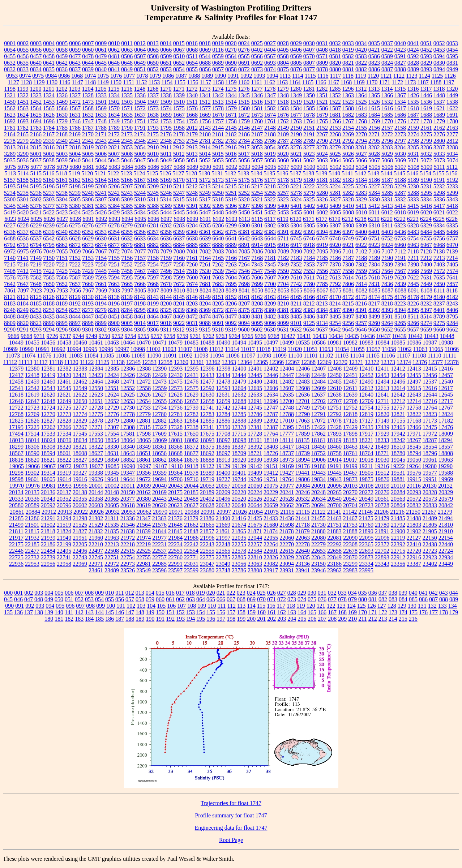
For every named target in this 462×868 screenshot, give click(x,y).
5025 (335, 154)
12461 (64, 382)
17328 (175, 427)
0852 (153, 69)
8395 (413, 310)
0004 (49, 43)
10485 (191, 343)
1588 (348, 108)
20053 (207, 486)
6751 (374, 238)
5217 (257, 186)
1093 (259, 76)
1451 (23, 102)
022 (231, 593)
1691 (452, 115)
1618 (413, 108)
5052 (205, 160)
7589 (88, 277)
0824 (387, 63)
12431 (191, 375)
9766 (261, 336)
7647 (23, 284)
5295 (426, 193)
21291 (48, 518)
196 (211, 619)
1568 (88, 108)
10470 (144, 343)
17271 (96, 427)
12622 (80, 395)
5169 (166, 180)
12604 (239, 388)
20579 (446, 499)
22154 (446, 538)
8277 (88, 310)
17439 (382, 427)
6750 (361, 238)
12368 (308, 362)
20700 (334, 505)
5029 (387, 154)
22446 (16, 551)
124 (351, 606)
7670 (166, 284)
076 (322, 599)
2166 (36, 134)
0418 (335, 50)
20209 (223, 492)
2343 (101, 141)
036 (373, 593)
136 (18, 612)
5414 (400, 206)
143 (89, 612)
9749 (91, 336)
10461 (96, 343)
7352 (296, 264)
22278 (303, 544)
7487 (153, 271)
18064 (128, 440)
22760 (175, 557)
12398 (223, 369)
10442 (415, 336)
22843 (318, 557)
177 (433, 612)
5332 (400, 199)
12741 (207, 408)
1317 (426, 89)
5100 (309, 167)
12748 (287, 408)
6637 (179, 238)
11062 (404, 349)
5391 (192, 206)
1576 (192, 108)
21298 (80, 518)
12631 (223, 395)
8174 (374, 297)
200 (251, 619)
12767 (446, 408)
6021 (439, 212)
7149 (36, 258)
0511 (192, 56)
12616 (430, 388)
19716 (191, 479)
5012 (179, 154)
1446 (426, 95)
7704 (283, 284)
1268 (153, 89)
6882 (153, 245)
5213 (205, 186)
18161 (318, 440)
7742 (296, 284)
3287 (439, 147)
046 (18, 599)
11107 (404, 356)
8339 (179, 310)
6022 (452, 212)
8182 (452, 297)
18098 (239, 440)
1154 (167, 82)
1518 (283, 102)
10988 (446, 343)
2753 (179, 141)
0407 (309, 50)
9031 (192, 323)
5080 (75, 167)
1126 (450, 76)
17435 (366, 427)
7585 (49, 277)
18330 (112, 447)
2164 (10, 134)
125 (362, 606)
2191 (309, 134)
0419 (348, 50)
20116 (414, 486)
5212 (192, 186)
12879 (112, 421)
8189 (62, 303)
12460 (48, 382)
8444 (75, 317)
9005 (127, 323)
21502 (48, 525)
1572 (140, 108)
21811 (16, 531)
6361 (205, 232)
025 (261, 593)
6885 (192, 245)
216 (413, 619)
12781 (175, 414)
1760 (257, 121)
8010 (179, 290)
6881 (140, 245)
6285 (205, 225)
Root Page (231, 840)
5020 (283, 154)
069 (251, 599)
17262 (48, 427)
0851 (140, 69)
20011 (128, 486)
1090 (220, 76)
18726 (271, 453)
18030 (64, 440)
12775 (96, 414)
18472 (366, 447)
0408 (322, 50)
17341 (207, 427)
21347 (144, 518)
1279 (283, 89)
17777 (287, 434)
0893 (426, 69)
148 (140, 612)
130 (412, 606)
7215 (10, 264)
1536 (426, 102)
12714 (414, 401)
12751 (334, 408)
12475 (175, 382)
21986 (191, 538)
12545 (64, 388)
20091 (318, 486)
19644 (128, 479)
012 (130, 593)
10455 (32, 343)
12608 (303, 388)
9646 (361, 330)
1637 (140, 115)
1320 (452, 89)
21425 (255, 518)
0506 (127, 56)
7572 (439, 271)
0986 (64, 76)
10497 (271, 343)
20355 (80, 499)
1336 (140, 95)
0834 (36, 69)
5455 (296, 212)
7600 (192, 277)
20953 (128, 512)
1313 (374, 89)
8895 (62, 323)
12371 (356, 362)
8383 (309, 310)
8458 (127, 317)
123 (341, 606)
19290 (445, 466)
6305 (309, 225)
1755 (192, 121)
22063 (303, 538)
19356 (144, 473)
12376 (420, 362)
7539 (218, 271)
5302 (36, 199)
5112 (452, 167)
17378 (239, 427)
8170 (335, 297)
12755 (382, 408)
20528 (287, 499)
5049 (166, 160)
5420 (23, 212)
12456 (430, 375)
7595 (127, 277)
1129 (39, 82)
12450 (334, 375)
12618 (16, 395)
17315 (144, 427)
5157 (10, 180)
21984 (175, 538)
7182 (283, 258)
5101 (322, 167)
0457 (36, 56)
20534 (318, 499)
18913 (223, 460)
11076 (44, 356)
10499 (287, 343)
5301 (23, 199)
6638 (192, 238)
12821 (398, 414)
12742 (223, 408)
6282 (166, 225)
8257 (75, 310)
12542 (32, 388)
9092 (231, 323)
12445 (255, 375)
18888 (207, 460)
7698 (244, 284)
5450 (244, 212)
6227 (10, 225)
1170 (372, 82)
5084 (127, 167)
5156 (452, 173)
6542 (49, 238)
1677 (296, 115)
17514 (32, 434)
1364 (361, 95)
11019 (279, 349)
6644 (270, 238)
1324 (49, 95)
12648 (48, 401)
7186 (335, 258)
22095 (366, 538)
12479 (239, 382)
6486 (452, 232)
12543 (48, 388)
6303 (283, 225)
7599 (179, 277)
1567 (75, 108)
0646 (114, 63)
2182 (231, 134)
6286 (218, 225)
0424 (413, 50)
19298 (16, 473)
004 (49, 593)
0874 (270, 69)
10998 (138, 349)
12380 (32, 369)
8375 (244, 310)
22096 (382, 538)
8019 (192, 290)
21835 (112, 531)
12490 (366, 382)
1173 (410, 82)
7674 (192, 284)
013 (140, 593)
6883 (166, 245)
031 (322, 593)
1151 (129, 82)
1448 (439, 95)
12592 (207, 388)
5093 (244, 167)
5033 (439, 154)
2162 (439, 128)
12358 (165, 362)
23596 (159, 570)
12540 (446, 382)
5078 (49, 167)
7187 (348, 258)
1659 (166, 115)
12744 (239, 408)
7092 (309, 251)
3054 (270, 147)
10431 (304, 336)
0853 (166, 69)
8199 (153, 303)
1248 (140, 89)
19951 (430, 479)
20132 (445, 486)
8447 (88, 317)
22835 (303, 557)
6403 (387, 232)
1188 (436, 82)
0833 (23, 69)
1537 (439, 102)
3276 (296, 147)
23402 (430, 564)
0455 (10, 56)
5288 (413, 193)
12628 (175, 395)
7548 (270, 271)
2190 (296, 134)
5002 (49, 154)
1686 (400, 115)
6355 (127, 232)
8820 (23, 323)
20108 (366, 486)
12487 (350, 382)
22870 (350, 557)
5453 (283, 212)
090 (9, 606)
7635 (439, 277)
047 (29, 599)
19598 (16, 479)
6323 (400, 225)
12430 (175, 375)
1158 (218, 82)
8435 (49, 317)
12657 (191, 401)
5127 (178, 173)
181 (59, 619)
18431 (303, 447)
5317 (205, 199)
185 (99, 619)
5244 (140, 193)
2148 (270, 128)
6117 (270, 219)
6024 (23, 219)
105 (161, 606)
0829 (426, 63)
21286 (32, 518)
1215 (114, 89)
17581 (128, 434)
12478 (223, 382)
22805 (239, 557)
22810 (255, 557)
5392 (205, 206)
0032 (335, 43)
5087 (166, 167)
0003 (36, 43)
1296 (348, 89)
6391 (283, 232)
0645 (101, 63)
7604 (231, 277)
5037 (36, 160)
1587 (335, 108)
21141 (334, 512)
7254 (153, 264)
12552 (128, 388)
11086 (123, 356)
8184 (23, 303)
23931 (287, 570)
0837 (75, 69)
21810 (446, 525)
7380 (348, 264)
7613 (335, 277)
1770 (387, 121)
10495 (255, 343)
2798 (413, 141)
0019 (218, 43)
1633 (101, 115)
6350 (75, 232)
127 (382, 606)
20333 (16, 499)
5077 (36, 167)
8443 (62, 317)
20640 (239, 505)
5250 (218, 193)
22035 (239, 538)
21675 (255, 525)
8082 (362, 290)
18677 (191, 453)
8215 (348, 303)
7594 (114, 277)
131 (422, 606)
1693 (23, 121)
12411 (382, 369)
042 (433, 593)
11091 (170, 356)
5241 (101, 193)
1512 (205, 102)
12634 (271, 395)
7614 (348, 277)
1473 (88, 102)
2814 (23, 147)
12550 (96, 388)
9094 (244, 323)
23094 (287, 564)
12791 (318, 414)
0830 (439, 63)
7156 (127, 258)
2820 (101, 147)
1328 (88, 95)
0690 (231, 63)
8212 (309, 303)
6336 (10, 232)
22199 (64, 544)
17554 (112, 434)
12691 (255, 401)
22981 (144, 564)
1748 (101, 121)
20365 (112, 499)
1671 (231, 115)
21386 (207, 518)
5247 (179, 193)
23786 (239, 570)
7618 (374, 277)
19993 (64, 486)
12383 (80, 369)
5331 (387, 199)
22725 (16, 557)
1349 (296, 95)
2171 (101, 134)
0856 (205, 69)
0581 (335, 56)
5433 (127, 212)
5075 (10, 167)
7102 (362, 251)
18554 (430, 447)
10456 (48, 343)
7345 (270, 264)
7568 (413, 271)
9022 (179, 323)
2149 (283, 128)
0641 (49, 63)
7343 (257, 264)
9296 (62, 330)
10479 (175, 343)
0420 (361, 50)
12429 (159, 375)
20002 (112, 486)
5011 (166, 154)
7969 (101, 290)
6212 (348, 219)
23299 (350, 564)
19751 (271, 479)
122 (331, 606)
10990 (26, 349)
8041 (244, 290)
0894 (439, 69)
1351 (322, 95)
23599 (191, 570)
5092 (231, 167)
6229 (36, 225)
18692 (207, 453)
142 (79, 612)
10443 (431, 336)
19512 (382, 473)
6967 (426, 245)
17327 (159, 427)
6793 (23, 245)
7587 (75, 277)
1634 (114, 115)
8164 (283, 297)
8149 (205, 297)
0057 (49, 50)
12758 (414, 408)
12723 (32, 408)
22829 (287, 557)
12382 (64, 369)
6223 (413, 219)
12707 (334, 401)
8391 (361, 310)
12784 (223, 414)
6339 (49, 232)
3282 (374, 147)
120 (311, 606)
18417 (287, 447)
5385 (127, 206)
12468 (112, 382)
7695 (231, 284)
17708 (223, 434)
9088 (205, 323)
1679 (322, 115)
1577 (205, 108)
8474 (205, 317)
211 (362, 619)
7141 (23, 258)
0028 (283, 43)
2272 (387, 134)
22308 (350, 544)
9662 (452, 330)
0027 (270, 43)
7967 (88, 290)
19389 (207, 473)
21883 (334, 531)
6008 (348, 212)
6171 (309, 219)
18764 (366, 453)
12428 (144, 375)
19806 (303, 479)
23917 (271, 570)
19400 (223, 473)
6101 (205, 219)
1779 (439, 121)
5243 (127, 193)
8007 (153, 290)
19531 (398, 473)
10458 (64, 343)
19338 (96, 473)
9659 (426, 330)
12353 (149, 362)
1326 (62, 95)
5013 (192, 154)
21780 (382, 525)
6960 (400, 245)
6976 (36, 251)
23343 (382, 564)
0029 (296, 43)
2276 (439, 134)
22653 (318, 551)
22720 (414, 551)
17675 (207, 434)
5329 (361, 199)
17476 (446, 427)
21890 (366, 531)
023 (241, 593)
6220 (387, 219)
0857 (218, 69)
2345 (127, 141)
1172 (397, 82)
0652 (179, 63)
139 (49, 612)
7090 (296, 251)
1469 (62, 102)
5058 (270, 160)
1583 (283, 108)
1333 (101, 95)
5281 (335, 193)
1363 (348, 95)
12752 (350, 408)
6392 (296, 232)
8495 (335, 317)
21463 (334, 518)
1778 (426, 121)
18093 (208, 440)
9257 (361, 323)
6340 (62, 232)
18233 (382, 440)
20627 (191, 505)
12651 (96, 401)
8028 (218, 290)
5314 (166, 199)
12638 (334, 395)
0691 (244, 63)
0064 (140, 50)
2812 (452, 141)
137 (29, 612)
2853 (127, 147)
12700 (287, 401)
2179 (192, 134)
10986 (414, 343)
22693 (366, 551)
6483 (413, 232)
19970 (17, 486)
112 (231, 606)
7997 (127, 290)
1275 (231, 89)
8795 (452, 317)
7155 (114, 258)
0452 (426, 50)
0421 (374, 50)
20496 (223, 499)
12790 (303, 414)
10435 (352, 336)
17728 (255, 434)
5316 (192, 199)
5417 (439, 206)
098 (90, 606)
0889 (413, 69)
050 (59, 599)
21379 (191, 518)
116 (271, 606)
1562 (10, 108)
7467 (140, 271)
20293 (414, 492)
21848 (191, 531)
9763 (222, 336)
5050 (179, 160)
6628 (75, 238)
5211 (179, 186)
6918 (309, 245)
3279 (335, 147)
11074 (28, 356)
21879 (303, 531)
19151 (271, 466)
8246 (10, 310)
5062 (309, 160)
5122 (113, 173)
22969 (80, 564)
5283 (361, 193)
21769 (366, 525)
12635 (287, 395)
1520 (309, 102)
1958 (179, 128)
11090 (154, 356)
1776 (400, 121)
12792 (334, 414)
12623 (96, 395)
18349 (144, 447)
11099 (280, 356)
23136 (303, 564)
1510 (179, 102)
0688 (205, 63)
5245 (153, 193)
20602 (80, 505)
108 (192, 606)
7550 (283, 271)
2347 (153, 141)
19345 (112, 473)
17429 (350, 427)
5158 (23, 180)
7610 (296, 277)
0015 (179, 43)
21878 (287, 531)
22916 (414, 557)
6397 (348, 232)
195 (201, 619)
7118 (413, 251)
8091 (414, 290)
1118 (348, 76)
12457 (446, 375)
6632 (127, 238)
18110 (271, 440)
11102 (326, 356)
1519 (296, 102)
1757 (218, 121)
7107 (388, 251)
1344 (231, 95)
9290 (10, 330)
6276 (88, 225)
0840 (101, 69)
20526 (255, 499)
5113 (10, 173)
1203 (74, 89)
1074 (90, 76)
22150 (430, 538)
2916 (231, 147)
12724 (48, 408)
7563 (374, 271)
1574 (166, 108)
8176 (400, 297)
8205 (218, 303)
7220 (49, 264)
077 (332, 599)
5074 (452, 160)
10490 (223, 343)
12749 (303, 408)
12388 (144, 369)
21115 (303, 512)
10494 (239, 343)
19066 (33, 466)
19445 (334, 473)
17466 (414, 427)
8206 (231, 303)
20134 (16, 492)
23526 (128, 570)
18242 (398, 440)
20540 (334, 499)
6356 (140, 232)
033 (342, 593)
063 (191, 599)
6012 (387, 212)
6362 (218, 232)
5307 (101, 199)
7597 (153, 277)
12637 (318, 395)
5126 (165, 173)
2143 (205, 128)
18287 (429, 440)
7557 (335, 271)
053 (89, 599)
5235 (23, 193)
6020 (426, 212)
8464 (153, 317)
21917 (16, 538)
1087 (181, 76)
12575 (191, 388)
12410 (366, 369)
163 (292, 612)
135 (8, 612)
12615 (414, 388)
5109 (427, 167)
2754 (192, 141)
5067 (374, 160)
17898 (350, 434)
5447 (205, 212)
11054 (342, 349)
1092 (246, 76)
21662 (191, 525)
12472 (144, 382)
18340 (128, 447)
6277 (101, 225)
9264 (387, 323)
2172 (114, 134)
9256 (348, 323)
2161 (426, 128)
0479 (101, 56)
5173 (218, 180)
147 (130, 612)
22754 (128, 557)
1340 (192, 95)
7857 (452, 284)
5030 (400, 154)
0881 (348, 69)
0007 (88, 43)
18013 (17, 440)
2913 (192, 147)
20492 (207, 499)
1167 (333, 82)
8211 (296, 303)
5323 (283, 199)
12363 (229, 362)
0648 (127, 63)
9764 (235, 336)
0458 (49, 56)
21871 (255, 531)
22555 (207, 551)
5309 (127, 199)
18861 (144, 460)
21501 (32, 525)
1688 (426, 115)
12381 (48, 369)
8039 (231, 290)
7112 (400, 251)
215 (403, 619)
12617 (446, 388)
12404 (287, 369)
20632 (223, 505)
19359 (159, 473)
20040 (159, 486)
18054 (112, 440)
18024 (48, 440)
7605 (244, 277)
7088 (270, 251)
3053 (257, 147)
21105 (287, 512)
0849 (127, 69)
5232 (439, 186)
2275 (426, 134)
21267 (429, 512)
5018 (257, 154)
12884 (191, 421)
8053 (283, 290)
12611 (350, 388)
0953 (12, 76)
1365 (374, 95)
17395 (287, 427)
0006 (75, 43)
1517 (270, 102)
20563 (398, 499)
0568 (283, 56)
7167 (244, 258)
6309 (361, 225)
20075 (271, 486)
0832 (10, 69)
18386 (223, 447)
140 (59, 612)
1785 (62, 128)
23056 (239, 564)
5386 (140, 206)
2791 (335, 141)
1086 (168, 76)
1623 (10, 115)
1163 (282, 82)
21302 (96, 518)
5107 (401, 167)
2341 (75, 141)
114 (251, 606)
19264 (414, 466)
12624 (112, 395)
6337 (23, 232)
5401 (296, 206)
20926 (97, 512)
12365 (261, 362)
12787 (271, 414)
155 (211, 612)
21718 (303, 525)
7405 (452, 264)
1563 (23, 108)
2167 (49, 134)
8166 (309, 297)
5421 (36, 212)
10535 (303, 343)
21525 (80, 525)
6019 (413, 212)
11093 (201, 356)
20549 (366, 499)
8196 (114, 303)
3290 (23, 154)
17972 (430, 434)
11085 (107, 356)
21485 (398, 518)
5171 (192, 180)
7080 (179, 251)
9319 (231, 330)
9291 (23, 330)
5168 (153, 180)
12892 (271, 421)
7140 (10, 258)
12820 (382, 414)
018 (191, 593)
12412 (398, 369)
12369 (324, 362)
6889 (231, 245)
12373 (388, 362)
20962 (144, 512)
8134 (101, 297)
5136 (282, 173)
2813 (10, 147)
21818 (48, 531)
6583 (62, 238)
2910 (153, 147)
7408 (10, 271)
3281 (361, 147)
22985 (159, 564)
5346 (23, 206)
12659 (223, 401)
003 (39, 593)
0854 (179, 69)
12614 (398, 388)
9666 (13, 336)
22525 (144, 551)
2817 (62, 147)
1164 (295, 82)
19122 (207, 466)
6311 (387, 225)
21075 (271, 512)
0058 (62, 50)
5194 (23, 186)
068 (241, 599)
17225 (32, 427)
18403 (271, 447)
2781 (205, 141)
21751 (334, 525)
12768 (16, 414)
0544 (205, 56)
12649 (64, 401)
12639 (350, 395)
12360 (181, 362)
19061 (430, 460)
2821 (114, 147)
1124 (425, 76)
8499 (374, 317)
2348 (166, 141)
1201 (48, 89)
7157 (140, 258)
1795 (166, 128)
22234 (175, 544)
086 (423, 599)
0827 (400, 63)
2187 (257, 134)
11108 (419, 356)
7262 (218, 264)
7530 (205, 271)
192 (170, 619)
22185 (32, 544)
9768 (274, 336)
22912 (398, 557)
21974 (144, 538)
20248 (318, 492)
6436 (400, 232)
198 (231, 619)
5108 (414, 167)
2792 (348, 141)
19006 (318, 460)
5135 (269, 173)
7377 (322, 264)
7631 (426, 277)
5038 (49, 160)
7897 (23, 290)
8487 (322, 317)
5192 (452, 180)
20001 (96, 486)
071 (271, 599)
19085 (112, 466)
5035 (10, 160)
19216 (382, 466)
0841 (114, 69)
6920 (335, 245)
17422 (318, 427)
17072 (318, 421)
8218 (387, 303)
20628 (207, 505)
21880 (318, 531)
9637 (322, 330)
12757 (398, 408)
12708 (350, 401)
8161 (244, 297)
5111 (439, 167)
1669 (205, 115)
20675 (303, 505)
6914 (257, 245)
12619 (32, 395)
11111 (450, 356)
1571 (127, 108)
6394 (322, 232)
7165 (218, 258)
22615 (287, 551)
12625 (128, 395)
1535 (413, 102)
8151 (218, 297)
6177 (322, 219)
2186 (244, 134)
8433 (36, 317)
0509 (166, 56)
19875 (366, 479)
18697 (223, 453)
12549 (80, 388)
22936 (16, 564)
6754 (413, 238)
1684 (374, 115)
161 (271, 612)
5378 (62, 206)
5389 (166, 206)
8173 (361, 297)
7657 (75, 284)
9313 (192, 330)
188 (130, 619)
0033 (348, 43)
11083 (75, 356)
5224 (335, 186)
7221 (62, 264)
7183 (296, 258)
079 (352, 599)
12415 (430, 369)
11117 (40, 362)
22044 (255, 538)
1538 (452, 102)
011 (119, 593)
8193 (88, 303)
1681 (335, 115)
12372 (372, 362)
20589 (32, 505)
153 (191, 612)
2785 (257, 141)
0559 (218, 56)
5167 (140, 180)
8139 (127, 297)
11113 (25, 362)
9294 (49, 330)
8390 (348, 310)
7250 (101, 264)
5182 (335, 180)
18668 (175, 453)
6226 (452, 219)
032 (332, 593)
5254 (257, 193)
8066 (309, 290)
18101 (255, 440)
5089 (192, 167)
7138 (439, 251)
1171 (384, 82)
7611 (309, 277)
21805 (430, 525)
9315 (205, 330)
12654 (144, 401)
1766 (335, 121)
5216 (244, 186)
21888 (350, 531)
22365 (366, 544)
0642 (62, 63)
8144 (166, 297)
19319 (64, 473)
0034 (361, 43)
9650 (374, 330)
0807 (309, 63)
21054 (256, 512)
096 (70, 606)
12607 (287, 388)
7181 (270, 258)
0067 (179, 50)
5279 (309, 193)
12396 (207, 369)
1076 (116, 76)
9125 (309, 323)
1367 (400, 95)
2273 (400, 134)
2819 (88, 147)
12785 (239, 414)
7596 (140, 277)
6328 (413, 225)
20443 (159, 499)
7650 (49, 284)
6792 (10, 245)
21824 (64, 531)
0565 (244, 56)
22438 (430, 544)
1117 (335, 76)
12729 (112, 408)
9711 (39, 336)
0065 (153, 50)
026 (271, 593)
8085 (375, 290)
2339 (49, 141)
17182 (446, 421)
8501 (387, 317)
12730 (128, 408)
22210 (96, 544)
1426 (413, 95)
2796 (387, 141)
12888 (239, 421)
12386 (128, 369)
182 (69, 619)
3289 (10, 154)
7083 (218, 251)
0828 (413, 63)
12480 (255, 382)
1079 (155, 76)
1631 (75, 115)
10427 (288, 336)
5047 (140, 160)
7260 (192, 264)
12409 (350, 369)
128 (392, 606)
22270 (287, 544)
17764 (271, 434)
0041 (413, 43)
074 (302, 599)
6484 (426, 232)
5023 (309, 154)
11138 (118, 362)
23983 (350, 570)
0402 (257, 50)
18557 (446, 447)
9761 (196, 336)
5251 (231, 193)
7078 (153, 251)
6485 (439, 232)
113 (241, 606)
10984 (382, 343)
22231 (159, 544)
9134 (322, 323)
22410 (414, 544)
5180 (309, 180)
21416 (239, 518)
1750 (127, 121)
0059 (75, 50)
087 (433, 599)
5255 (270, 193)
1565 (49, 108)
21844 (159, 531)
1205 (100, 89)
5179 (296, 180)
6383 (270, 232)
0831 (452, 63)
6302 (270, 225)
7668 (153, 284)
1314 (387, 89)
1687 (413, 115)
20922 (81, 512)
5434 (140, 212)
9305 (140, 330)
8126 (49, 297)
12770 (48, 414)
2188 (270, 134)
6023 (10, 219)
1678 (309, 115)
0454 (452, 50)
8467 (166, 317)
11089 (138, 356)
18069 (160, 440)
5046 (127, 160)
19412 (271, 473)
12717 (446, 401)
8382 (296, 310)
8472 (192, 317)
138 (39, 612)
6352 (88, 232)
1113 (285, 76)
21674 (239, 525)
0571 (322, 56)
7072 (114, 251)
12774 (80, 414)
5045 (114, 160)
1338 (166, 95)
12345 (133, 362)
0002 (23, 43)
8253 (49, 310)
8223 (400, 303)
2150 (296, 128)
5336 (439, 199)
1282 (322, 89)
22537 (159, 551)
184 (89, 619)
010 (110, 593)
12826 (32, 421)
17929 (382, 434)
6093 (114, 219)
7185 (322, 258)
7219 (36, 264)
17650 (191, 434)
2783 (231, 141)
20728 (382, 505)
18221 (366, 440)
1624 (23, 115)
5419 (10, 212)
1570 (114, 108)
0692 (257, 63)
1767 (348, 121)
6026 (49, 219)
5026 (348, 154)
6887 (205, 245)
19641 (112, 479)
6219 (374, 219)
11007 (185, 349)
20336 (32, 499)
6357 (153, 232)
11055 (357, 349)
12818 (350, 414)
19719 (207, 479)
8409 (23, 317)
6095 (140, 219)
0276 (244, 50)
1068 (77, 76)
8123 (23, 297)
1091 (233, 76)
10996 (106, 349)
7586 (62, 277)
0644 (88, 63)
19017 (350, 460)
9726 (52, 336)
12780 (159, 414)
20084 (303, 486)
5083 (114, 167)
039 (403, 593)
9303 (114, 330)
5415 (413, 206)
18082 (192, 440)
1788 (101, 128)
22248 (223, 544)
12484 (318, 382)
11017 (247, 349)
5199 (88, 186)
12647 (32, 401)
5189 (413, 180)
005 (59, 593)
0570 (309, 56)
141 (69, 612)
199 (241, 619)
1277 (257, 89)
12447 (287, 375)
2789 (309, 141)
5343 (452, 199)
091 (20, 606)
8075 (335, 290)
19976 (33, 486)
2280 (36, 141)
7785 (322, 284)
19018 (366, 460)
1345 (244, 95)
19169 (287, 466)
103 (141, 606)
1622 (452, 108)
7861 (10, 290)
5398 (257, 206)
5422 (49, 212)
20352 (64, 499)
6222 (400, 219)
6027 (62, 219)
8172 (348, 297)
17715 (239, 434)
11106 (388, 356)
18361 (159, 447)
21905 (430, 531)
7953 (62, 290)
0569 (296, 56)
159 (251, 612)
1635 (127, 115)
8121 (10, 297)
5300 (10, 199)
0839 (88, 69)
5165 (114, 180)
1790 (127, 128)
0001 (10, 43)
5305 (75, 199)
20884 (33, 512)
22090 (350, 538)
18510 (398, 447)
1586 (322, 108)
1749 (114, 121)
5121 (100, 173)
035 (363, 593)
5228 (387, 186)
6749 (348, 238)
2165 (23, 134)
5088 (179, 167)
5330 (374, 199)
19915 (414, 479)
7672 (179, 284)
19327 (80, 473)
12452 (366, 375)
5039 (62, 160)
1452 (36, 102)
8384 (322, 310)
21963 (112, 538)
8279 (101, 310)
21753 (350, 525)
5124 (139, 173)
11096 (232, 356)
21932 (32, 538)
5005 (88, 154)
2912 (179, 147)
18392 (255, 447)
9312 (179, 330)
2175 (153, 134)
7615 (361, 277)
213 (383, 619)
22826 (271, 557)
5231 (426, 186)
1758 (231, 121)
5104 (362, 167)
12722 (16, 408)
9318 (218, 330)
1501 (101, 102)
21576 (159, 525)
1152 (141, 82)
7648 (36, 284)
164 (302, 612)
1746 (75, 121)
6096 (153, 219)
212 (373, 619)
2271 (374, 134)
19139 (239, 466)
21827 (80, 531)
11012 (216, 349)
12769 (32, 414)
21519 (64, 525)
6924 (387, 245)
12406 (303, 369)
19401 (239, 473)
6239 (49, 225)
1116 (323, 76)
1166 (320, 82)
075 (312, 599)
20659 (271, 505)
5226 (361, 186)
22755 (144, 557)
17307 (112, 427)
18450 (318, 447)
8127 (62, 297)
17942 (398, 434)
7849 (426, 284)
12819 (366, 414)
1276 (244, 89)
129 (402, 606)
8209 (270, 303)
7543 (231, 271)
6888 (218, 245)
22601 (271, 551)
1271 (179, 89)
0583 (361, 56)
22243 (207, 544)
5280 (322, 193)
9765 (248, 336)
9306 (153, 330)
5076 (23, 167)
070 (261, 599)
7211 (413, 258)
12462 (80, 382)
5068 (387, 160)
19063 (446, 460)
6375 (231, 232)
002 (29, 593)
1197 (448, 82)
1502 (114, 102)
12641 (382, 395)
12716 (430, 401)
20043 (175, 486)
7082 (205, 251)
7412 (23, 271)
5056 (244, 160)
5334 (426, 199)
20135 (32, 492)
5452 (270, 212)
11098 (264, 356)
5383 (101, 206)
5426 (101, 212)
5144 (386, 173)
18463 (350, 447)
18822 (64, 460)
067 (231, 599)
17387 (271, 427)
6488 (10, 238)
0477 (75, 56)
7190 (387, 258)
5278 (296, 193)
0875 (283, 69)
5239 (75, 193)
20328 (430, 492)
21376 (175, 518)
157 (231, 612)
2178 (179, 134)
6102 (218, 219)
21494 (446, 518)
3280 (348, 147)
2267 (322, 134)
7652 (62, 284)
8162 (257, 297)
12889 (255, 421)
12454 (398, 375)
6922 (361, 245)
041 (423, 593)
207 (322, 619)
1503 (127, 102)
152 (180, 612)
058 (140, 599)
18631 (112, 453)
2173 (127, 134)
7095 (322, 251)
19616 (80, 479)
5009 (140, 154)
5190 (426, 180)
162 (282, 612)
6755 (426, 238)
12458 (16, 382)
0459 (62, 56)
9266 (413, 323)
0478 (88, 56)
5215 (231, 186)
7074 (127, 251)
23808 (255, 570)
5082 (101, 167)
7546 (244, 271)
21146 (366, 512)
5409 (335, 206)
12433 (207, 375)
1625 (36, 115)
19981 (48, 486)
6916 (283, 245)
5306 (88, 199)
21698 (287, 525)
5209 (153, 186)
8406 (452, 310)
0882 (361, 69)
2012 (192, 128)
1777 (413, 121)
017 (180, 593)
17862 (318, 434)
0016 (192, 43)
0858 (231, 69)
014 (150, 593)
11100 (295, 356)
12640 (366, 395)
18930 (255, 460)
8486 (309, 317)
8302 (153, 310)
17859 (303, 434)
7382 (361, 264)
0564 (231, 56)
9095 (257, 323)
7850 (439, 284)
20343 (48, 499)
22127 (414, 538)
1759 (244, 121)
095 (60, 606)
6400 (361, 232)
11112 (10, 362)
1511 (192, 102)
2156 (374, 128)
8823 (36, 323)
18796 (430, 453)
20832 (414, 505)
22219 (144, 544)
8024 (205, 290)
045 (8, 599)
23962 (334, 570)
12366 (277, 362)
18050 (96, 440)
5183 (348, 180)
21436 (287, 518)
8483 (283, 317)
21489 (430, 518)
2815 (36, 147)
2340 (62, 141)
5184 (361, 180)
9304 (127, 330)
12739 (191, 408)
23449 (446, 564)
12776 (112, 414)
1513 (218, 102)
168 (342, 612)
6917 (296, 245)
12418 (32, 375)
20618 (128, 505)
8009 (166, 290)
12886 (223, 421)
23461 (96, 570)
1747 (88, 121)
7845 (413, 284)
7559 (361, 271)
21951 (80, 538)
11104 (357, 356)
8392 (374, 310)
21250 (413, 512)
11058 (389, 349)
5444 (166, 212)
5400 (283, 206)
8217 (374, 303)
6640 (218, 238)
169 (352, 612)
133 (442, 606)
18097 (223, 440)
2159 (413, 128)
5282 (348, 193)
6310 (374, 225)
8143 (153, 297)
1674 (270, 115)
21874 (271, 531)
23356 (398, 564)
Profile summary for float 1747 (231, 815)
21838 (128, 531)
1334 (114, 95)
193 (180, 619)
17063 (303, 421)
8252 (36, 310)
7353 (309, 264)
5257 (283, 193)
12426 (128, 375)
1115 (310, 76)
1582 (270, 108)
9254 (335, 323)
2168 (62, 134)
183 (79, 619)
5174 (231, 180)
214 (393, 619)
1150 (116, 82)
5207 (127, 186)
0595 (452, 56)
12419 (48, 375)
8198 (140, 303)
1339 (179, 95)
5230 (413, 186)
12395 (191, 369)
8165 (296, 297)
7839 (400, 284)
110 (212, 606)
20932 (112, 512)
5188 (400, 180)
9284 (452, 323)
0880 (335, 69)
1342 (218, 95)
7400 (426, 264)
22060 (287, 538)
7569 (426, 271)
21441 (303, 518)
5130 (204, 173)
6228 (23, 225)
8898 (88, 323)
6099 (192, 219)
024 (251, 593)
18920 (239, 460)
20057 (223, 486)
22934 (446, 557)
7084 (231, 251)
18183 (350, 440)
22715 (398, 551)
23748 (223, 570)
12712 (398, 401)
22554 (191, 551)
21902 (414, 531)
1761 (270, 121)
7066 (88, 251)
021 (221, 593)
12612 (366, 388)
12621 (64, 395)
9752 (117, 336)
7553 (309, 271)
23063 (255, 564)
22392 (398, 544)
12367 (292, 362)
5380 (75, 206)
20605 (112, 505)
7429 (88, 271)
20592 (48, 505)
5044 (101, 160)
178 (444, 612)
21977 (159, 538)
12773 (64, 414)
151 (170, 612)
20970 (160, 512)
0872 (244, 69)
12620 (48, 395)
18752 (318, 453)
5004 (75, 154)
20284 (398, 492)
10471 (159, 343)
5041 (88, 160)
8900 (114, 323)
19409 (255, 473)
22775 (207, 557)
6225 (439, 219)
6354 (114, 232)
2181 (218, 134)
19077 (96, 466)
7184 (309, 258)
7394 (400, 264)
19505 (366, 473)
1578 (218, 108)
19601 (32, 479)
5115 (36, 173)
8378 (257, 310)
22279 (318, 544)
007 (79, 593)
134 (453, 606)
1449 (452, 95)
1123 (412, 76)
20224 (255, 492)
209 (342, 619)
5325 (309, 199)
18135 (302, 440)
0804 (283, 63)
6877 (114, 245)
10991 (42, 349)
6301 (257, 225)
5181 (322, 180)
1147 (77, 82)
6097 (166, 219)
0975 (38, 76)
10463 (112, 343)
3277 (309, 147)
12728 (96, 408)
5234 (10, 193)
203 (282, 619)
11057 (373, 349)
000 (8, 593)
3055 (283, 147)
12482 (287, 382)
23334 (366, 564)
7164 (205, 258)
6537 (36, 238)
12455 (414, 375)
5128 (191, 173)
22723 (430, 551)
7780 (309, 284)
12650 (80, 401)
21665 (207, 525)
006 (69, 593)
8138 (114, 297)
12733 (144, 408)
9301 (88, 330)
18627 (96, 453)
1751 (140, 121)
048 (39, 599)
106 (171, 606)
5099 (296, 167)
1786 (75, 128)
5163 (88, 180)
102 (131, 606)
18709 (239, 453)
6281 (153, 225)
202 (271, 619)
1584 (296, 108)
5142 (360, 173)
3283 (387, 147)
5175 (244, 180)
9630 (270, 330)
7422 (49, 271)
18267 (414, 440)
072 (282, 599)
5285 (387, 193)
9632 (296, 330)
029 (302, 593)
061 (170, 599)
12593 (223, 388)
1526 (374, 102)
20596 (64, 505)
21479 (382, 518)
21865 (239, 531)
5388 (153, 206)
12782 (191, 414)
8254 (62, 310)
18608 (80, 453)
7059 (75, 251)
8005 (140, 290)
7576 (10, 277)
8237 (439, 303)
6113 (244, 219)
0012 (140, 43)
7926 (49, 290)
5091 (218, 167)
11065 (436, 349)
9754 (131, 336)
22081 (334, 538)
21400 (223, 518)
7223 (88, 264)
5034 (452, 154)
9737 (65, 336)
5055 (231, 160)
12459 (32, 382)
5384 (114, 206)
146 (120, 612)
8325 (166, 310)
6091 (88, 219)
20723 (366, 505)
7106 (375, 251)
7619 (387, 277)
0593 (426, 56)
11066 (452, 349)
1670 (218, 115)
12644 (430, 395)
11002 (153, 349)
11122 (87, 362)
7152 (75, 258)
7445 (101, 271)
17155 (398, 421)
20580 (16, 505)
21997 (223, 538)
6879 (127, 245)
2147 (257, 128)
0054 (10, 50)
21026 (240, 512)
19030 (382, 460)
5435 (153, 212)
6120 (296, 219)
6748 (335, 238)
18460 (334, 447)
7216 (23, 264)
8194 (101, 303)
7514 (179, 271)
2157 (387, 128)
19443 (318, 473)
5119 (74, 173)
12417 (16, 375)
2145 (231, 128)
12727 (80, 408)
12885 (207, 421)
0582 (348, 56)
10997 (122, 349)
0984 (51, 76)
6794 (36, 245)
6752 (387, 238)
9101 (296, 323)
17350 (223, 427)
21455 (318, 518)
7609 (283, 277)
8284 (127, 310)
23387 (414, 564)
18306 (32, 447)
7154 (101, 258)
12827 (48, 421)
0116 (218, 50)
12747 (271, 408)
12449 (318, 375)
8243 (452, 303)
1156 (192, 82)
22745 (96, 557)
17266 (64, 427)
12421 (80, 375)
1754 (179, 121)
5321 (257, 199)
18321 (80, 447)
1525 (361, 102)
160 (261, 612)
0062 (114, 50)
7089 (283, 251)
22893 (382, 557)
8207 (244, 303)
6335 (452, 225)
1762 (283, 121)
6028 (75, 219)
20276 (382, 492)
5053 (218, 160)
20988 (192, 512)
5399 (270, 206)
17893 (334, 434)
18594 (48, 453)
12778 (128, 414)
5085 (140, 167)
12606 (271, 388)
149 (150, 612)
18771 (382, 453)
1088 (194, 76)
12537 (430, 382)
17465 (398, 427)
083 (393, 599)
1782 (23, 128)
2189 (283, 134)
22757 (159, 557)
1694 (36, 121)
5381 (88, 206)
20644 (255, 505)
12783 (207, 414)
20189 (207, 492)
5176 (257, 180)
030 (312, 593)
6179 (335, 219)
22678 (350, 551)
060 (160, 599)
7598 (166, 277)
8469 (179, 317)
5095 (270, 167)
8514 (426, 317)
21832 (96, 531)
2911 (166, 147)
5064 (335, 160)
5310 (140, 199)
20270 (350, 492)
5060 (283, 160)
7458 (127, 271)
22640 (303, 551)
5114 (23, 173)
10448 (447, 336)
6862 (62, 245)
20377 (128, 499)
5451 (257, 212)
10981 (334, 343)
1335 (127, 95)
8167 (322, 297)
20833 (430, 505)
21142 (350, 512)
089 (454, 599)
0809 (322, 63)
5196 (49, 186)
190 (150, 619)
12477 (207, 382)
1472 (75, 102)
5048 (153, 160)
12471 (128, 382)
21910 (446, 531)
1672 (244, 115)
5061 (296, 160)
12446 (271, 375)
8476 (218, 317)
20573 (430, 499)
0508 (153, 56)
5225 (348, 186)
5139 (321, 173)
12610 (334, 388)
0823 (374, 63)
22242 (191, 544)
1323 (36, 95)
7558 (348, 271)
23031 (191, 564)
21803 (414, 525)
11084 (91, 356)
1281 (309, 89)
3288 (452, 147)
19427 (287, 473)
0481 (114, 56)
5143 (373, 173)
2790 (322, 141)
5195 (36, 186)
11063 (420, 349)
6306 (322, 225)
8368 (192, 310)
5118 (61, 173)
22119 (398, 538)
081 (373, 599)
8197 (127, 303)
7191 (400, 258)
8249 (23, 310)
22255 (239, 544)
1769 (374, 121)
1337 (153, 95)
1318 (439, 89)
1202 (61, 89)
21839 (144, 531)
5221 (296, 186)
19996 (80, 486)
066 (221, 599)
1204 (87, 89)
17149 (382, 421)
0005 (62, 43)
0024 (244, 43)
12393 (175, 369)
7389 (387, 264)
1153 (154, 82)
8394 (400, 310)
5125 (152, 173)
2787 (283, 141)
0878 (322, 69)
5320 (244, 199)
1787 (88, 128)
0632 (10, 63)
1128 (26, 82)
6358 (166, 232)
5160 (49, 180)
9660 (439, 330)
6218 (361, 219)
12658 (207, 401)
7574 (452, 271)
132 (432, 606)
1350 (309, 95)
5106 (388, 167)
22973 (128, 564)
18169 (334, 440)
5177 (270, 180)
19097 (144, 466)
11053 (326, 349)
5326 (322, 199)
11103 (342, 356)
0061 (101, 50)
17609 (159, 434)
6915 (270, 245)
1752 (153, 121)
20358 (96, 499)
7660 (88, 284)
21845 (175, 531)
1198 (10, 89)
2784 (244, 141)
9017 (153, 323)
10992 (58, 349)
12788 (287, 414)
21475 (366, 518)
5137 (295, 173)
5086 (153, 167)
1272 (192, 89)
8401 (439, 310)
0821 (348, 63)
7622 (413, 277)
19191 (334, 466)
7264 (244, 264)
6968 (439, 245)
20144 (96, 492)
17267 (80, 427)
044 (454, 593)
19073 (80, 466)
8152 (231, 297)
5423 (62, 212)
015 (160, 593)
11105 (373, 356)
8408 (10, 317)
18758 (334, 453)
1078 (142, 76)
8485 (296, 317)
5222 (309, 186)
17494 (16, 434)
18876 (191, 460)
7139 (452, 251)
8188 (49, 303)
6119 (283, 219)
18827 (80, 460)
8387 (335, 310)
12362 (213, 362)
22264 (271, 544)
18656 (159, 453)
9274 (426, 323)
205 (302, 619)
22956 (48, 564)
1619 (426, 108)
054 (99, 599)
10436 (368, 336)
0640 (36, 63)
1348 (283, 95)
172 (383, 612)
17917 (366, 434)
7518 (192, 271)
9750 (104, 336)
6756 (439, 238)
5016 (231, 154)
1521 (322, 102)
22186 (48, 544)
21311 (112, 518)
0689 (218, 63)
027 (282, 593)
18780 (398, 453)
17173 (430, 421)
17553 (96, 434)
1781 (10, 128)
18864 (175, 460)
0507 (140, 56)
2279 (23, 141)
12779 (144, 414)
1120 (373, 76)
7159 (166, 258)
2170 (88, 134)
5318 (218, 199)
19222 (398, 466)
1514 (231, 102)
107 (181, 606)
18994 (303, 460)
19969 (446, 479)
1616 (387, 108)
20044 (191, 486)
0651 (166, 63)
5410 (348, 206)
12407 (318, 369)
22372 (382, 544)
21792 (398, 525)
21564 (144, 525)
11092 (185, 356)
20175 (175, 492)
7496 (166, 271)
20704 (350, 505)
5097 (283, 167)
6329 (426, 225)
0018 (205, 43)
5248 (192, 193)
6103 (231, 219)
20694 (318, 505)
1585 (309, 108)
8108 (427, 290)
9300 (75, 330)
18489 (382, 447)
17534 (64, 434)
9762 (209, 336)
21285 (16, 518)
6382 (257, 232)
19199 (350, 466)
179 (454, 612)
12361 (197, 362)
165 (312, 612)
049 (49, 599)
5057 (257, 160)
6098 (179, 219)
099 (100, 606)
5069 (400, 160)
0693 (270, 63)
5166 (127, 180)
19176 (303, 466)
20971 (176, 512)
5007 (114, 154)
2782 (218, 141)
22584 (255, 551)
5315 (179, 199)
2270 (361, 134)
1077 (129, 76)
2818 (75, 147)
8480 (244, 317)
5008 (127, 154)
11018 (263, 349)
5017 (244, 154)
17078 (334, 421)
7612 (322, 277)
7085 (244, 251)
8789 (439, 317)
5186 (374, 180)
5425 (88, 212)
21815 (32, 531)
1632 (88, 115)
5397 (244, 206)
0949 (452, 69)
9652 (387, 330)
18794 (414, 453)
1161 (256, 82)
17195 (16, 427)
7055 (62, 251)
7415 (36, 271)
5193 (10, 186)
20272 (366, 492)
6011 (374, 212)
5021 (296, 154)
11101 (311, 356)
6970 (452, 245)
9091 (218, 323)
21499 (16, 525)
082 (383, 599)
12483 (303, 382)
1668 (192, 115)
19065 (17, 466)
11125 (102, 362)
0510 (179, 56)
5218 (270, 186)
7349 (283, 264)
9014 (140, 323)
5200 (101, 186)
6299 (231, 225)
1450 (10, 102)
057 (130, 599)
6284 (192, 225)
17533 (48, 434)
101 (121, 606)
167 (332, 612)
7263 (231, 264)
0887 (387, 69)
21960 (96, 538)
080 (363, 599)
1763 (296, 121)
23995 (366, 570)
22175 (16, 544)
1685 (387, 115)
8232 (426, 303)
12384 (96, 369)
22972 (112, 564)
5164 (101, 180)
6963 (413, 245)
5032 (426, 154)
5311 (153, 199)
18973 (287, 460)
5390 (179, 206)
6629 (88, 238)
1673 (257, 115)
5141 (347, 173)
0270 (231, 50)
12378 (452, 362)
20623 (175, 505)
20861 (17, 512)
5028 (374, 154)
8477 (231, 317)
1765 (322, 121)
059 (150, 599)
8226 (413, 303)
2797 (400, 141)
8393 (387, 310)
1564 (36, 108)
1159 (231, 82)
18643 (128, 453)
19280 (429, 466)
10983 (366, 343)
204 (292, 619)
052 (79, 599)
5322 (270, 199)
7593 (101, 277)
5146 (412, 173)
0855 (192, 69)
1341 (205, 95)
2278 (10, 141)
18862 (159, 460)
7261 (205, 264)
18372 (191, 447)
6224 (426, 219)
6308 (348, 225)
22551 (175, 551)
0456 (23, 56)
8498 (361, 317)
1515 (244, 102)
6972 (10, 251)
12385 (112, 369)
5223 (322, 186)
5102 (335, 167)
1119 (361, 76)
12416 (446, 369)
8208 (257, 303)
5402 (309, 206)
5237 (49, 193)
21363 (159, 518)
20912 (49, 512)
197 (221, 619)
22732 (32, 557)
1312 (361, 89)
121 (321, 606)
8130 (88, 297)
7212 (426, 258)
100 (111, 606)
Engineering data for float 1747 (231, 828)
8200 (166, 303)
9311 (166, 330)
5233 (452, 186)
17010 (287, 421)
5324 (296, 199)
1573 (153, 108)
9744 (78, 336)
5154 (425, 173)
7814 (361, 284)
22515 (128, 551)
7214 (452, 258)
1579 (231, 108)
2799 (426, 141)
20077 (287, 486)
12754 (366, 408)
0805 (296, 63)
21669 (223, 525)
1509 (166, 102)
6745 (296, 238)
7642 (10, 284)
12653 (128, 401)
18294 (445, 440)
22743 (80, 557)
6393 (309, 232)
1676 (283, 115)
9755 (144, 336)
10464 (128, 343)
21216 (397, 512)
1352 (335, 95)
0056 (36, 50)
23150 (318, 564)
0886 (374, 69)
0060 (88, 50)
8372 (218, 310)
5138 (308, 173)
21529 (96, 525)
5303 (49, 199)
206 (312, 619)
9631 (283, 330)
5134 (256, 173)
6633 (140, 238)
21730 (318, 525)
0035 (374, 43)
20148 (112, 492)
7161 (192, 258)
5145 (399, 173)
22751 (112, 557)
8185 (36, 303)
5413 (387, 206)
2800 (439, 141)
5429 (114, 212)
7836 (387, 284)
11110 (434, 356)
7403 (439, 264)
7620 (400, 277)
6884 (179, 245)
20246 (303, 492)
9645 (348, 330)
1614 (361, 108)
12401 (255, 369)
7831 (374, 284)
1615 (374, 108)
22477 (32, 551)
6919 (322, 245)
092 (30, 606)
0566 (257, 56)
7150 (49, 258)
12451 (350, 375)
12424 (112, 375)
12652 (112, 401)
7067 (101, 251)
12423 (96, 375)
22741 (64, 557)
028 (292, 593)
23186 (334, 564)
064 (201, 599)
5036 (23, 160)
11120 (71, 362)
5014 (205, 154)
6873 (88, 245)
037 (383, 593)
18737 (287, 453)
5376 (36, 206)
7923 (36, 290)
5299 (452, 193)
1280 (296, 89)
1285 (335, 89)
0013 (153, 43)
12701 (303, 401)
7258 (179, 264)
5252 (244, 193)
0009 (101, 43)
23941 (303, 570)
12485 (334, 382)
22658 (334, 551)
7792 (335, 284)
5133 (243, 173)
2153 (335, 128)
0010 (114, 43)
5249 (205, 193)
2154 (348, 128)
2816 (49, 147)
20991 (208, 512)
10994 (74, 349)
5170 (179, 180)
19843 (334, 479)
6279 (127, 225)
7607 (270, 277)
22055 (271, 538)
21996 (207, 538)
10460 (80, 343)
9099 (283, 323)
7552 (296, 271)
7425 (62, 271)
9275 (439, 323)
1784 (49, 128)
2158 (400, 128)
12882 (159, 421)
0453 (439, 50)
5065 (348, 160)
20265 (334, 492)
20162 (144, 492)
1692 (10, 121)
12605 (255, 388)
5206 (114, 186)
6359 (179, 232)
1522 (335, 102)
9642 (335, 330)
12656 (175, 401)
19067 (48, 466)
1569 (101, 108)
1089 (207, 76)
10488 (207, 343)
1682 (348, 115)
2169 (75, 134)
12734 (159, 408)
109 (202, 606)
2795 (374, 141)
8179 (426, 297)
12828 (64, 421)
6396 (335, 232)
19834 (318, 479)
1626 (49, 115)
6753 (400, 238)
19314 (48, 473)
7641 (452, 277)
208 (332, 619)
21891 (382, 531)
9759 (183, 336)
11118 (56, 362)
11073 (13, 356)
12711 (382, 401)
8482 (270, 317)
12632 (239, 395)
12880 (128, 421)
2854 (140, 147)
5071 (413, 160)
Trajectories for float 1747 (231, 803)
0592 (413, 56)
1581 (257, 108)
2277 (452, 134)
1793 (153, 128)
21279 (445, 512)
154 (201, 612)
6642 (244, 238)
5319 (231, 199)
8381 (283, 310)
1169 (359, 82)
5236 (36, 193)
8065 (296, 290)
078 (342, 599)
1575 (179, 108)
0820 (335, 63)
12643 (414, 395)
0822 (361, 63)
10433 (320, 336)
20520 (239, 499)
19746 (255, 479)
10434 (336, 336)
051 (69, 599)
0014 (166, 43)
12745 (255, 408)
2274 (413, 134)
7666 (140, 284)
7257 (166, 264)
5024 (322, 154)
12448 (303, 375)
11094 (217, 356)
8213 (322, 303)
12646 (16, 401)
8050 (257, 290)
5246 (166, 193)
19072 (64, 466)
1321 (10, 95)
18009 (446, 434)
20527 (271, 499)
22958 (64, 564)
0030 (309, 43)
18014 (33, 440)
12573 (175, 388)
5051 (192, 160)
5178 (283, 180)
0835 (49, 69)
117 (281, 606)
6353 (101, 232)
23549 (144, 570)
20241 (287, 492)
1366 (387, 95)
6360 (192, 232)
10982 (350, 343)
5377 (49, 206)
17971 (414, 434)
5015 (218, 154)
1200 (35, 89)
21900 (398, 531)
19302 (32, 473)
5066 (361, 160)
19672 (144, 479)
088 (444, 599)
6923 (374, 245)
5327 (335, 199)
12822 (414, 414)
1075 (103, 76)
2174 (140, 134)
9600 (244, 330)
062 (180, 599)
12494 (382, 382)
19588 (446, 473)
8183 (10, 303)
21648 (175, 525)
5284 (374, 193)
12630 (207, 395)
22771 (191, 557)
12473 (159, 382)
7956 (75, 290)
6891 (244, 245)
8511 (413, 317)
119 (301, 606)
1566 (62, 108)
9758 (170, 336)
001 (18, 593)
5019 (270, 154)
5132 (230, 173)
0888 (400, 69)
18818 (16, 460)
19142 (255, 466)
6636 (166, 238)
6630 (101, 238)
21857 (207, 531)
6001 (309, 212)
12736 (175, 408)
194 (191, 619)
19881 (398, 479)
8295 (140, 310)
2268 (335, 134)
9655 (400, 330)
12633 (255, 395)
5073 (439, 160)
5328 (348, 199)
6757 (452, 238)
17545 (80, 434)
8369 (205, 310)
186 (110, 619)
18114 (286, 440)
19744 (239, 479)
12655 (159, 401)
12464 (96, 382)
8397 (426, 310)
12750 (318, 408)
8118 (452, 290)
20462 (175, 499)
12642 (398, 395)
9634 (309, 330)
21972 (128, 538)
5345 (10, 206)
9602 (257, 330)
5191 (439, 180)
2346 (140, 141)
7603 (218, 277)
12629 (191, 395)
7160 (179, 258)
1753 (166, 121)
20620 (159, 505)
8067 (322, 290)
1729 (62, 121)
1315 (400, 89)
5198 (75, 186)
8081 (348, 290)
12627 (159, 395)
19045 (398, 460)
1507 (153, 102)
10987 (430, 343)
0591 (400, 56)
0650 (153, 63)
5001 (36, 154)
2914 (205, 147)
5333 (413, 199)
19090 (128, 466)
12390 (159, 369)
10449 (16, 343)
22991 (175, 564)
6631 (114, 238)
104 (151, 606)
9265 (400, 323)
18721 (255, 453)
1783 (36, 128)
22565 (223, 551)
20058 (239, 486)
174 (403, 612)
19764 (287, 479)
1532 (387, 102)
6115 (257, 219)
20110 (398, 486)
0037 (387, 43)
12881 (144, 421)
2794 (361, 141)
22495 (64, 551)
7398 (413, 264)
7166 (231, 258)
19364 (175, 473)
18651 (144, 453)
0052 (439, 43)
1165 (308, 82)
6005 (335, 212)
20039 (144, 486)
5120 (87, 173)
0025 (257, 43)
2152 (322, 128)
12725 (64, 408)
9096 (270, 323)
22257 (255, 544)
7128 (426, 251)
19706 (175, 479)
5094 (257, 167)
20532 (303, 499)
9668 (26, 336)
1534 (400, 102)
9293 (36, 330)
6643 (257, 238)
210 (352, 619)
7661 (101, 284)
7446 (114, 271)
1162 (269, 82)
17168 (414, 421)
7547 (257, 271)
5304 (62, 199)
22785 (223, 557)
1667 (179, 115)
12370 (340, 362)
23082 (271, 564)
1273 (205, 89)
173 (393, 612)
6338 (36, 232)
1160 (244, 82)
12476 (191, 382)
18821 (48, 460)
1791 (140, 128)
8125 (36, 297)
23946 (318, 570)
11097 (248, 356)
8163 (270, 297)
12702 (318, 401)
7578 (23, 277)
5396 (231, 206)
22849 (334, 557)
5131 (217, 173)
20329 (446, 492)
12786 (255, 414)
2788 (296, 141)
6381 (244, 232)
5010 (153, 154)
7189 (374, 258)
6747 (322, 238)
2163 (452, 128)
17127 (366, 421)
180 (49, 619)
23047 (207, 564)
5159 (36, 180)
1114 (298, 76)
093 (40, 606)
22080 (318, 538)
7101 (348, 251)
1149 (103, 82)
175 (413, 612)
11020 (295, 349)
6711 (283, 238)
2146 (244, 128)
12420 (64, 375)
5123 (126, 173)
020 (211, 593)
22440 (446, 544)
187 (120, 619)
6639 (205, 238)
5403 (322, 206)
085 (413, 599)
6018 (400, 212)
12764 (430, 408)
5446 (192, 212)
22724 (446, 551)
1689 (439, 115)
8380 (270, 310)
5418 (452, 206)
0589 (387, 56)
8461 (140, 317)
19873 (350, 479)
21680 (271, 525)
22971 (96, 564)
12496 (398, 382)
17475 (430, 427)
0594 (439, 56)
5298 (439, 193)
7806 (348, 284)
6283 (179, 225)
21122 (318, 512)
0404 (270, 50)
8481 (257, 317)
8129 (75, 297)
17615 (175, 434)
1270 (166, 89)
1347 (270, 95)
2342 (88, 141)
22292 (334, 544)
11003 (169, 349)
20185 (191, 492)
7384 (374, 264)
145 (110, 612)
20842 (446, 505)
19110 (176, 466)
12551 (112, 388)
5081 (88, 167)
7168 (257, 258)
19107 (160, 466)
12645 (446, 395)
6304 (296, 225)
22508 (112, 551)
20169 (159, 492)
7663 (114, 284)
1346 (257, 95)
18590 (32, 453)
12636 (303, 395)
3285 (413, 147)
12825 (16, 421)
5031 (413, 154)
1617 (400, 108)
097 (80, 606)
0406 (296, 50)
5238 (62, 193)
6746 (309, 238)
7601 (205, 277)
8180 (439, 297)
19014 (334, 460)
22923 (430, 557)
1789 (114, 128)
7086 (257, 251)
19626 (96, 479)
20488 (191, 499)
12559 (159, 388)
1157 (205, 82)
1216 (127, 89)
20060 (255, 486)
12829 (80, 421)
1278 (270, 89)
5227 (374, 186)
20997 (224, 512)
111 (222, 606)
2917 (244, 147)
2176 (166, 134)
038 (393, 593)
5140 (334, 173)
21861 (223, 531)
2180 (205, 134)
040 (413, 593)
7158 (153, 258)
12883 (175, 421)
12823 (430, 414)
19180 (318, 466)
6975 (23, 251)
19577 (430, 473)
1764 (309, 121)
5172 (205, 180)
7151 (62, 258)
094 (50, 606)
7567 (400, 271)
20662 (287, 505)
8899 (101, 323)
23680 (207, 570)
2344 (114, 141)
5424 (75, 212)
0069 (205, 50)
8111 (439, 290)
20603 (96, 505)
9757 (157, 336)
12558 (144, 388)
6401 (374, 232)
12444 (239, 375)
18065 (144, 440)
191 (160, 619)
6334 (439, 225)
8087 (388, 290)
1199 (23, 89)
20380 (144, 499)
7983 (114, 290)
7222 (75, 264)
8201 (179, 303)
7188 (361, 258)
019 (201, 593)
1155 (180, 82)
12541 (16, 388)
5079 (62, 167)
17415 (303, 427)
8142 (140, 297)
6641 (231, 238)
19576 (414, 473)
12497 (414, 382)
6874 (101, 245)
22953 (32, 564)
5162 (75, 180)
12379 (16, 369)
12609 (318, 388)
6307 (335, 225)
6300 (244, 225)
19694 (159, 479)
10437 (384, 336)
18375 (207, 447)
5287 (400, 193)
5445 (179, 212)
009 (99, 593)
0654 (192, 63)
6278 (114, 225)
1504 (140, 102)
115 (261, 606)
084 (403, 599)
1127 (13, 82)
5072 (426, 160)
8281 (114, 310)
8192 (75, 303)
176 (423, 612)
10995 (90, 349)
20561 (382, 499)
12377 (436, 362)
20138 (80, 492)
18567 (16, 453)
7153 (88, 258)
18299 (16, 447)
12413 (414, 369)
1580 (244, 108)
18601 (64, 453)
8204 (205, 303)
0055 (23, 50)
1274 (218, 89)
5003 (62, 154)
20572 (414, 499)
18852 (128, 460)
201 (261, 619)
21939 (48, 538)
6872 (75, 245)
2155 (361, 128)
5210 (166, 186)
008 (89, 593)
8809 (10, 323)
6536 (23, 238)
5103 (348, 167)
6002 (322, 212)
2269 (348, 134)
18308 (48, 447)
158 (241, 612)
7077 (140, 251)
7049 (49, 251)
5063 (322, 160)
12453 (382, 375)
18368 (175, 447)
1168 (346, 82)
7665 (127, 284)
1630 (62, 115)
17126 (350, 421)
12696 (271, 401)
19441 (303, 473)
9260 (374, 323)
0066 (166, 50)
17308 (128, 427)
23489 (112, 570)
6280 (140, 225)
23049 (223, 564)
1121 (386, 76)
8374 (231, 310)
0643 (75, 63)
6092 (101, 219)
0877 (309, 69)
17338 (191, 427)
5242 (114, 193)
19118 (191, 466)
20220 (239, 492)
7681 (205, 284)
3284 (400, 147)
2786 (270, 141)
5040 (75, 160)
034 (352, 593)
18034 (80, 440)
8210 (283, 303)
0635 (23, 63)
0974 (25, 76)
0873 (257, 69)
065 (211, 599)
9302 (101, 330)
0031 (322, 43)
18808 (446, 453)
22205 (80, 544)
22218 (128, 544)
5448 (218, 212)
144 (99, 612)
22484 (48, 551)
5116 (49, 173)
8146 (192, 297)
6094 (127, 219)
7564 (387, 271)
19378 (191, 473)
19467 (350, 473)
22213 (112, 544)
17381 (255, 427)
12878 (96, 421)
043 (444, 593)
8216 (361, 303)
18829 (96, 460)
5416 (426, 206)
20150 (128, 492)
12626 (144, 395)
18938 (271, 460)
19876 (382, 479)
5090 (205, 167)
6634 (153, 238)
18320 (64, 447)
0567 (270, 56)
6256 (62, 225)
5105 (375, 167)
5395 (218, 206)
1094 (272, 76)
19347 (128, 473)
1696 (49, 121)
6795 (49, 245)
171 (373, 612)
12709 (366, 401)
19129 (223, 466)
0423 (400, 50)
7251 (114, 264)
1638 (153, 115)
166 (322, 612)
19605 (48, 479)
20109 (382, 486)
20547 (350, 499)
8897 (75, 323)
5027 (361, 154)
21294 (64, 518)
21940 (64, 538)
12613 (382, 388)
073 (292, 599)
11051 (310, 349)
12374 (404, 362)
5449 (231, 212)
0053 (452, 43)
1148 (90, 82)
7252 (127, 264)
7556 (322, 271)
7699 (257, 284)
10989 (10, 349)
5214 (218, 186)
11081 (60, 356)
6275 (75, 225)
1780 (452, 121)
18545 (414, 447)
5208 (140, 186)
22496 (80, 551)
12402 (271, 369)
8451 (114, 317)
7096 (335, 251)
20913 (65, 512)
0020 (231, 43)
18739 (303, 453)
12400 (239, 369)
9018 (166, 323)
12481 (271, 382)
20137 (64, 492)
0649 (140, 63)
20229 (271, 492)
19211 (366, 466)
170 (363, 612)
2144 (218, 128)
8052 (270, 290)
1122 (399, 76)
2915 (218, 147)
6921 (348, 245)
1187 (423, 82)
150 (160, 612)
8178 (413, 297)
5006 (101, 154)
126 (372, 606)
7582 (36, 277)
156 (221, 612)
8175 (387, 297)
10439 (399, 336)
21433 (271, 518)
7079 (166, 251)
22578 (239, 551)
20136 (48, 492)
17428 (334, 427)
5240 (88, 193)
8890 (49, 323)
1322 (23, 95)
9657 (413, 330)
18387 (239, 447)
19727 (223, 479)
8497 (348, 317)
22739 (48, 557)
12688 (239, 401)
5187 (387, 180)
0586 (374, 56)
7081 (192, 251)
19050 (414, 460)
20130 (429, 486)
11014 (232, 349)
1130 (52, 82)
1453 (49, 102)
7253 (140, 264)
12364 (245, 362)
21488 (414, 518)
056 (120, 599)
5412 (374, 206)
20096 (334, 486)
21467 (350, 518)
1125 (437, 76)
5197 (62, 186)
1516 (257, 102)
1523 (348, 102)
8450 (101, 317)
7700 (270, 284)
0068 (192, 50)
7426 (75, 271)
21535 (112, 525)
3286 (426, 147)
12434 (223, 375)
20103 (350, 486)
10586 (318, 343)
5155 (439, 173)
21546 (128, 525)
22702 (382, 551)
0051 (426, 43)
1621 (439, 108)
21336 (128, 518)
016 (170, 593)
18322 (96, 447)
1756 (205, 121)
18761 (350, 453)
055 (110, 599)
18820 (32, 460)
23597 (175, 570)
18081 (176, 440)
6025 (36, 219)
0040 (400, 43)
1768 (361, 121)
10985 (398, 343)
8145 (179, 297)
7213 (439, 258)
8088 (401, 290)
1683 (361, 115)
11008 (200, 349)
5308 (114, 199)
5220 (283, 186)
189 (140, 619)
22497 (96, 551)
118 (291, 606)
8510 (400, 317)
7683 (218, 284)
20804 (398, 505)
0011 (127, 43)
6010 (361, 212)
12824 (446, 414)
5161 (62, 180)
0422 (387, 50)
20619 (144, 505)
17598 (144, 434)
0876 (296, 69)
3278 (322, 147)
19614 (64, 479)
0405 (283, 50)
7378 (335, 264)
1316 (413, 89)
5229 (400, 186)
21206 (381, 512)
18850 (112, 460)
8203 (192, 303)
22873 (366, 557)
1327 (75, 95)
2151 (309, 128)
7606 (257, 277)
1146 (65, 82)
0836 (62, 69)
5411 (361, 206)
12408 (334, 369)
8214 (335, 303)
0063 (127, 50)
